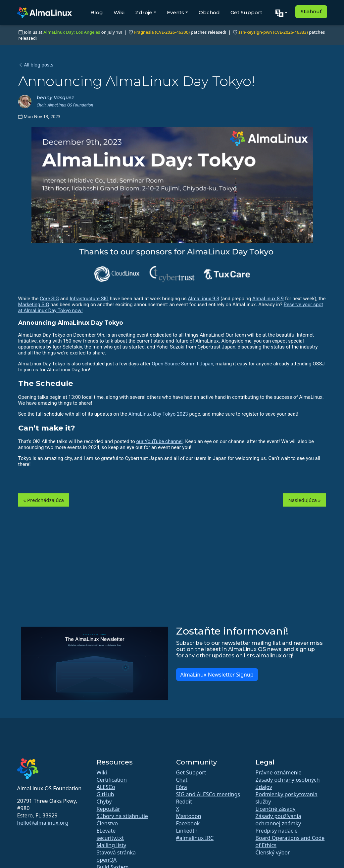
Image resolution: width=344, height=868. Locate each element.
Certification (112, 780)
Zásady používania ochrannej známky (278, 820)
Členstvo (107, 823)
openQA (107, 860)
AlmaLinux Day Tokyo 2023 (158, 414)
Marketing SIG (34, 305)
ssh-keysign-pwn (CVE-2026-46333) (273, 32)
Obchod (209, 12)
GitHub (105, 794)
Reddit (184, 802)
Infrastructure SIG (89, 299)
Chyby (104, 802)
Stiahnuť (311, 11)
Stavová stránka (116, 852)
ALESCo (106, 787)
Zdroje (144, 12)
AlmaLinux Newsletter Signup (217, 675)
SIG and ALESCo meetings (208, 794)
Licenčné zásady (276, 809)
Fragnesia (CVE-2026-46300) (162, 32)
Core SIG (49, 299)
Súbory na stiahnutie (122, 816)
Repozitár (108, 809)
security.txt (110, 838)
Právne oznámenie (279, 772)
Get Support (246, 12)
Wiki (119, 12)
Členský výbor (273, 852)
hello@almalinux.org (43, 823)
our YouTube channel (159, 441)
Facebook (188, 823)
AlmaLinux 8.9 (268, 299)
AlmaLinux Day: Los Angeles (72, 32)
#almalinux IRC (195, 838)
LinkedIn (187, 831)
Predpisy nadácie (277, 831)
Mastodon (189, 816)
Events (175, 12)
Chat (182, 780)
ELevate (106, 831)
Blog (97, 12)
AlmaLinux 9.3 (203, 299)
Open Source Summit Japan (182, 364)
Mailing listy (112, 845)
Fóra (182, 787)
